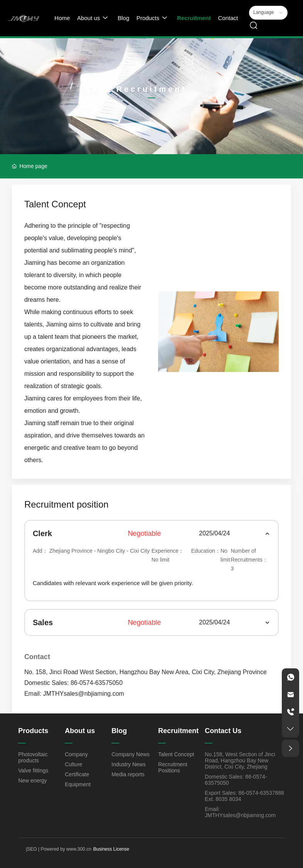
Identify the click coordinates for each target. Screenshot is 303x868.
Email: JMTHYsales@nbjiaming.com (74, 694)
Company (76, 754)
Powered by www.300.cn (65, 849)
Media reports (128, 774)
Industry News (129, 764)
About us (80, 731)
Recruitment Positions (173, 767)
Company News (130, 754)
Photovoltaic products (33, 757)
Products (33, 731)
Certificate (77, 774)
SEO (32, 849)
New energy (33, 781)
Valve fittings (33, 770)
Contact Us (223, 731)
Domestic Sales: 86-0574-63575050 (73, 683)
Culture (73, 764)
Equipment (78, 784)
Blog (119, 731)
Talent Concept (176, 754)
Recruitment (178, 731)
